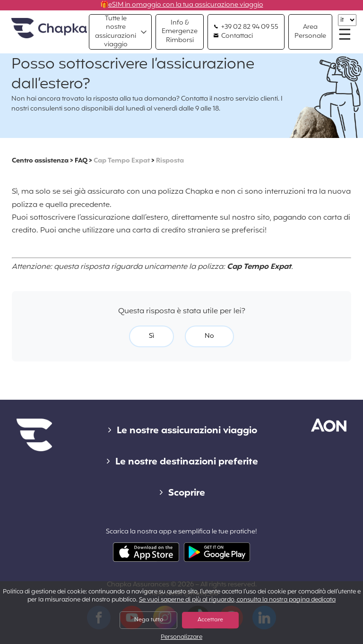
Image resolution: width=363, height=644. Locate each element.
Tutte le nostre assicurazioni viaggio (116, 32)
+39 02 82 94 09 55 (246, 27)
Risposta (170, 161)
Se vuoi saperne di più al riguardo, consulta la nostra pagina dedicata (237, 600)
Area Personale (310, 31)
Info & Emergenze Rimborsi (180, 31)
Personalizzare (181, 638)
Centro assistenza (40, 161)
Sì (151, 336)
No (209, 336)
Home (49, 29)
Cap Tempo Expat (122, 161)
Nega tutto (149, 620)
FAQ (81, 161)
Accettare (210, 620)
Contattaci (233, 36)
